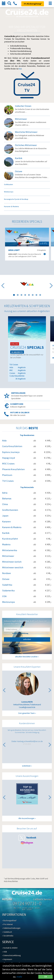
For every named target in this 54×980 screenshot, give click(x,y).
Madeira (6, 544)
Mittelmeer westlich (13, 567)
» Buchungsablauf (9, 921)
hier (20, 69)
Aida (4, 441)
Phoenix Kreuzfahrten (13, 469)
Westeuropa (8, 602)
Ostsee (6, 579)
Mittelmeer (8, 556)
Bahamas (7, 499)
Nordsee (6, 573)
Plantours (7, 475)
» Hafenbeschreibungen (11, 928)
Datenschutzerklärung (20, 633)
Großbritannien (10, 510)
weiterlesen (26, 766)
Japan (5, 516)
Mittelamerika (10, 550)
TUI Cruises (8, 481)
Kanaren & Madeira (12, 527)
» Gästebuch (7, 932)
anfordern (27, 639)
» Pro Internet (7, 924)
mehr (19, 977)
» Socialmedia (8, 936)
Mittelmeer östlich (12, 562)
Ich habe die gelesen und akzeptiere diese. (27, 633)
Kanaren (6, 522)
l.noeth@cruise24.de (27, 707)
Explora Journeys (11, 452)
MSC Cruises (8, 464)
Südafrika (7, 585)
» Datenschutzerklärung (11, 955)
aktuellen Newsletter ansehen (26, 657)
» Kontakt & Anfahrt (10, 948)
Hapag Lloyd (8, 458)
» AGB (5, 952)
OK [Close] (46, 977)
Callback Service (42, 899)
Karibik (6, 533)
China (5, 504)
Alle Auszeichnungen (26, 818)
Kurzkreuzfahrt (10, 539)
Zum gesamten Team (26, 713)
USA (4, 596)
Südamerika (8, 591)
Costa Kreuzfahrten (12, 446)
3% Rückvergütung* (33, 4)
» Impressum (7, 959)
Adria (5, 493)
